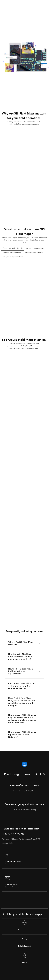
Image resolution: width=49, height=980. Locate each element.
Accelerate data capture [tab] (35, 248)
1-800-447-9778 (13, 834)
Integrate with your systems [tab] (13, 257)
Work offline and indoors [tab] (12, 253)
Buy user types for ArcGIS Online (24, 791)
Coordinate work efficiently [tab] (13, 248)
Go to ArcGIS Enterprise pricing (24, 810)
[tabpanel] (24, 294)
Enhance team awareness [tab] (34, 253)
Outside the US (8, 843)
